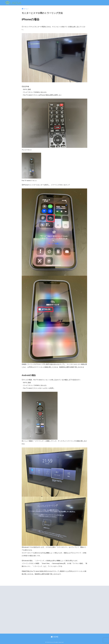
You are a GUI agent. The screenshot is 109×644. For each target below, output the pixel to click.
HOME (55, 637)
